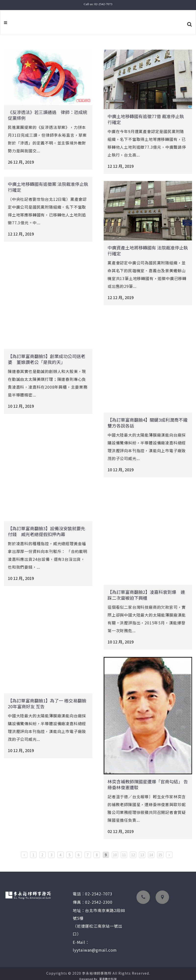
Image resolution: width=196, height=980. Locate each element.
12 (133, 850)
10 (115, 850)
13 (142, 850)
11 (124, 850)
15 (160, 850)
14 (151, 850)
